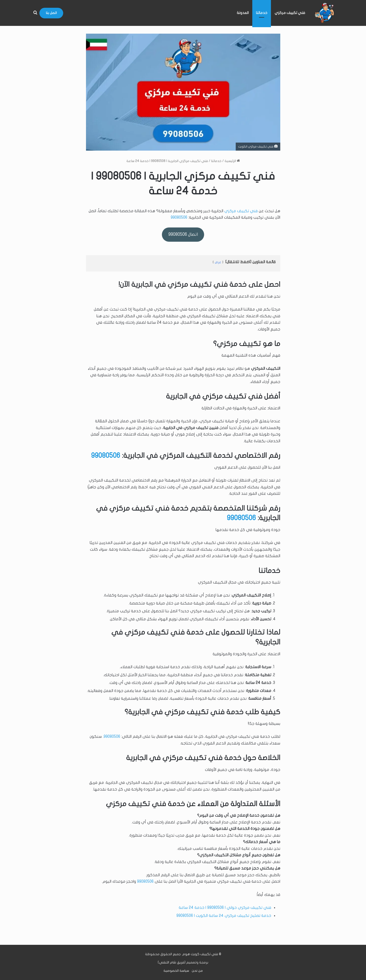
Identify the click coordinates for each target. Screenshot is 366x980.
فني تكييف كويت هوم (200, 954)
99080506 (179, 217)
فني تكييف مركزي (290, 13)
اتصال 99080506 (183, 234)
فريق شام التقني (172, 962)
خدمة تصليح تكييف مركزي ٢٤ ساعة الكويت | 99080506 (224, 916)
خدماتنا (262, 13)
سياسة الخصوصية (176, 971)
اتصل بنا (51, 13)
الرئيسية (232, 161)
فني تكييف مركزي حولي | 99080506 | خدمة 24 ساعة (225, 908)
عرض (218, 262)
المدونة (243, 13)
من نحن (197, 971)
